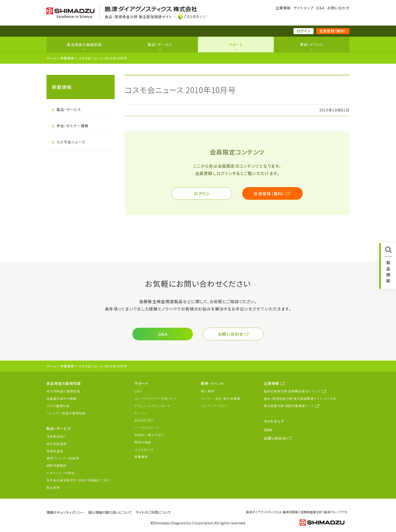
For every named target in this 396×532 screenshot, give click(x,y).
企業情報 (283, 8)
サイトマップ (304, 8)
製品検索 (53, 487)
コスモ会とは (144, 449)
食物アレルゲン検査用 (63, 458)
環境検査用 (55, 451)
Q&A (320, 8)
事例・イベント (312, 45)
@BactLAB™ (144, 420)
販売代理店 (143, 442)
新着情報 (67, 58)
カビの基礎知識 (58, 406)
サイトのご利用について (153, 512)
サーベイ (141, 413)
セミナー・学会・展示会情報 (221, 398)
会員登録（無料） (333, 31)
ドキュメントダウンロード (152, 406)
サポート (236, 45)
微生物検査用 (57, 444)
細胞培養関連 (57, 465)
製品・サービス (160, 45)
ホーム (51, 58)
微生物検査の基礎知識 (63, 391)
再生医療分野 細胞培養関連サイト (289, 406)
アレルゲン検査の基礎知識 (66, 413)
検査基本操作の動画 (62, 398)
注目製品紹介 (57, 436)
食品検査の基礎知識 (84, 45)
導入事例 (207, 391)
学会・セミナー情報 (73, 126)
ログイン (304, 31)
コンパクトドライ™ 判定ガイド (156, 398)
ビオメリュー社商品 (61, 473)
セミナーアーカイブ (215, 406)
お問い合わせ (338, 8)
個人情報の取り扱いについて (110, 512)
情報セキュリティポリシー (66, 512)
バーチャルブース (147, 427)
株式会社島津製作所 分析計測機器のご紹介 (79, 480)
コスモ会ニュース (71, 142)
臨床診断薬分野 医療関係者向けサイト (292, 391)
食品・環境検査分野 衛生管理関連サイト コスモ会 (300, 398)
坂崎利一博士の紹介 (150, 435)
